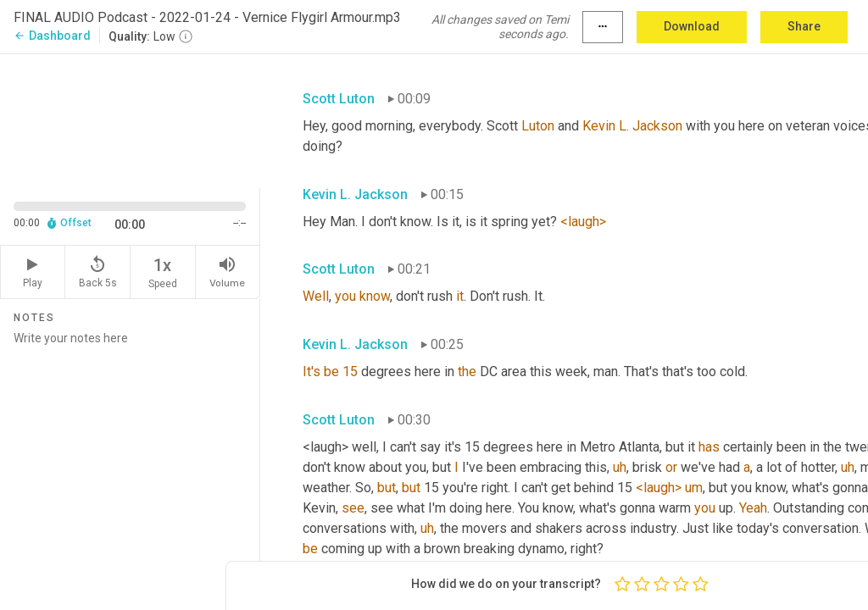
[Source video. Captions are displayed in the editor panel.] (130, 119)
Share (804, 26)
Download (692, 26)
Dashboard (52, 36)
